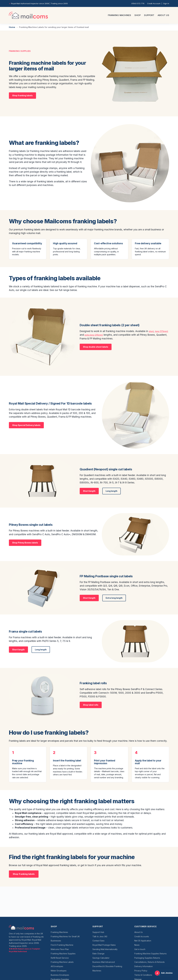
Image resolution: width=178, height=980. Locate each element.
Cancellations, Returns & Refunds (149, 962)
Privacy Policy (141, 971)
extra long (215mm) (106, 334)
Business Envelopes (60, 975)
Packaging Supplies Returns (147, 958)
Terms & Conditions (143, 975)
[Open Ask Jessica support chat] (164, 973)
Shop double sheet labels (96, 346)
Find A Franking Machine (62, 945)
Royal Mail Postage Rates (104, 945)
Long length (112, 491)
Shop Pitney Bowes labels (25, 542)
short (152, 331)
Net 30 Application (143, 941)
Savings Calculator (101, 958)
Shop (138, 15)
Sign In (166, 3)
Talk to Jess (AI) (100, 936)
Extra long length (114, 597)
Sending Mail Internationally (105, 949)
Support (149, 15)
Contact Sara (98, 941)
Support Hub (98, 932)
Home (12, 27)
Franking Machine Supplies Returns (150, 954)
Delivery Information (144, 966)
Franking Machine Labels (62, 962)
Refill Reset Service (60, 958)
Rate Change (98, 954)
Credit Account (154, 3)
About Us (163, 15)
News (137, 945)
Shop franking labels (22, 95)
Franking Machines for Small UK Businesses (65, 939)
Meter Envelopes (59, 971)
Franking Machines (120, 15)
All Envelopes (57, 966)
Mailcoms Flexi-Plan (60, 949)
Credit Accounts (142, 936)
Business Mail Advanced (104, 962)
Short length (89, 491)
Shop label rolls (91, 704)
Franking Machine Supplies (63, 954)
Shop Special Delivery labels (26, 425)
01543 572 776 (138, 3)
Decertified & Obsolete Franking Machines (107, 968)
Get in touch (140, 949)
